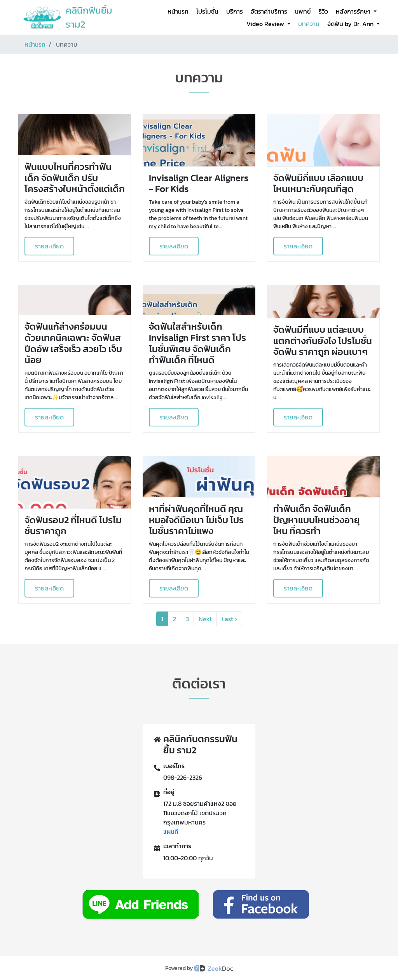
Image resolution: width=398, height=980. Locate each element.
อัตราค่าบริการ (269, 11)
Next (205, 619)
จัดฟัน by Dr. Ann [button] (351, 24)
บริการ (235, 11)
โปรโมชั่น (207, 11)
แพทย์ (303, 11)
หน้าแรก (178, 11)
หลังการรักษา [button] (354, 11)
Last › (229, 619)
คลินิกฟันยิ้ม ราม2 (89, 17)
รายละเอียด (49, 246)
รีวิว (323, 11)
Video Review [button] (266, 24)
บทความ (309, 24)
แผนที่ (171, 832)
